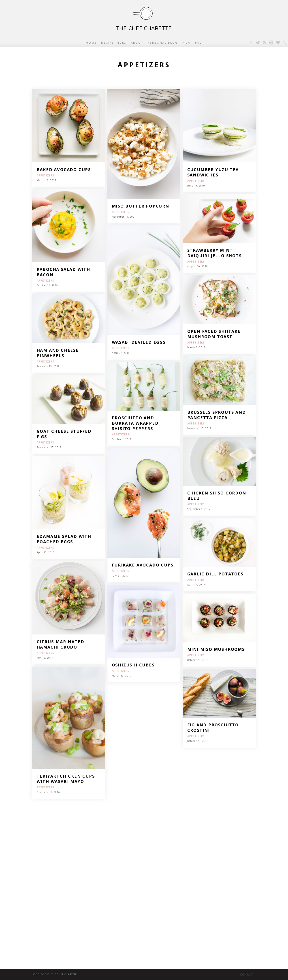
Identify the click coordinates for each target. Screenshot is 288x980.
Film (187, 43)
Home (91, 43)
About (137, 43)
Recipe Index (114, 43)
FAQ (199, 43)
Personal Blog (163, 43)
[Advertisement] (134, 875)
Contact (247, 975)
